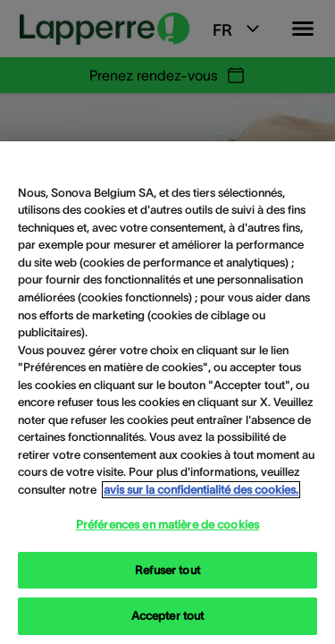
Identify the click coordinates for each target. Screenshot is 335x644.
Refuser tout (167, 570)
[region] (167, 393)
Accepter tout (168, 616)
